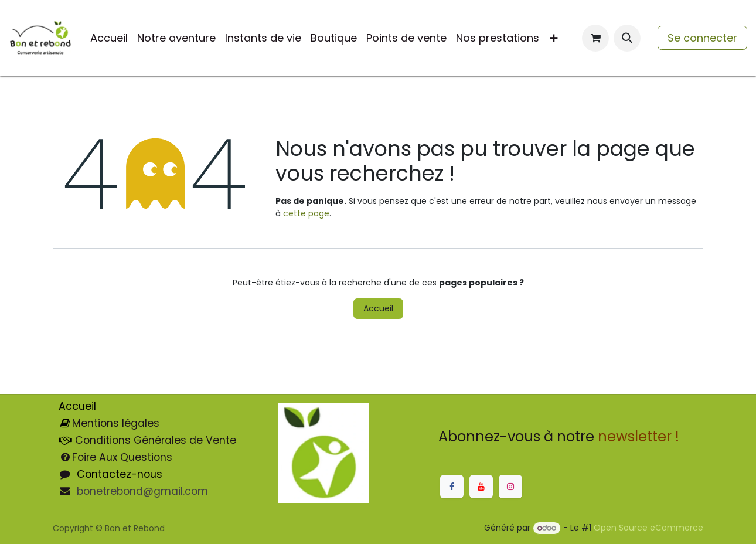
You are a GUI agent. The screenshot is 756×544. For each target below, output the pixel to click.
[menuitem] (109, 38)
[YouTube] (481, 487)
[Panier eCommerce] (595, 38)
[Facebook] (452, 487)
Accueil (378, 308)
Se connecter (702, 38)
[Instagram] (510, 487)
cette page (306, 213)
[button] (627, 38)
